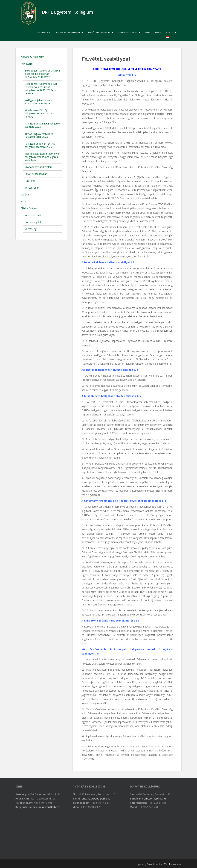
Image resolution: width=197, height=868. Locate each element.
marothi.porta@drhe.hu (152, 799)
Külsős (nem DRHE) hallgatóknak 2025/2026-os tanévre (40, 113)
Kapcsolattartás (34, 215)
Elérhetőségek (29, 208)
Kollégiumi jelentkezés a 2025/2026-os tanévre (38, 102)
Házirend (30, 181)
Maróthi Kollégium (99, 33)
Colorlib (151, 864)
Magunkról (44, 33)
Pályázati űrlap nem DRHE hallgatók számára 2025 (40, 145)
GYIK (148, 33)
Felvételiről (27, 64)
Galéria (25, 194)
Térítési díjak (32, 188)
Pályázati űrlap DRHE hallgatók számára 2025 (42, 125)
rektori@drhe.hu (51, 807)
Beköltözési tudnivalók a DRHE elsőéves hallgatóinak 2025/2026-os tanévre (42, 74)
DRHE (158, 33)
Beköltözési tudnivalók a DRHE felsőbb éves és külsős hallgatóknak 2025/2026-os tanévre (42, 89)
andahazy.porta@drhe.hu (96, 799)
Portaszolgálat (33, 222)
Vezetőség (31, 229)
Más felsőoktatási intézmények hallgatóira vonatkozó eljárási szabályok (42, 157)
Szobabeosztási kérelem (39, 167)
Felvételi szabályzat (36, 174)
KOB (24, 201)
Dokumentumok (128, 33)
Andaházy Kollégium (68, 33)
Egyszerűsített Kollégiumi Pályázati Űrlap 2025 (39, 135)
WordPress (169, 864)
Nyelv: (170, 35)
